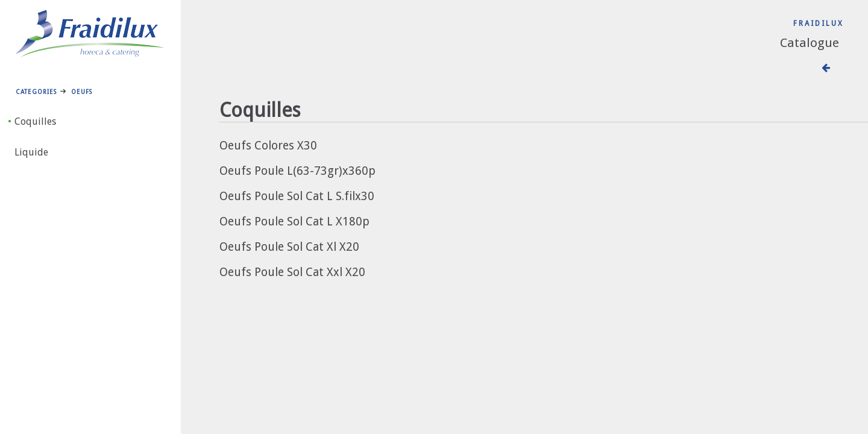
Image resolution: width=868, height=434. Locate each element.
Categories (36, 92)
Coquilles (35, 121)
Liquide (31, 152)
